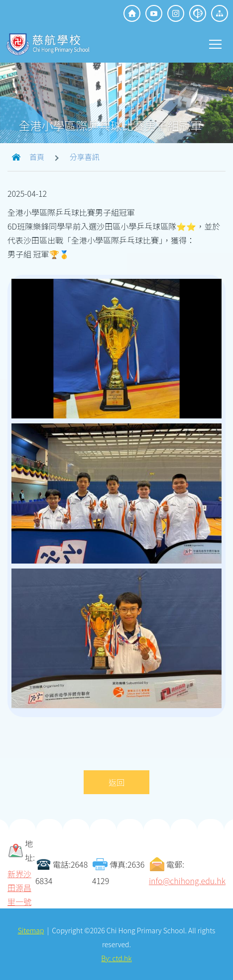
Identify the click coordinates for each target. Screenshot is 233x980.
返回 (116, 782)
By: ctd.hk (116, 958)
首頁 (37, 157)
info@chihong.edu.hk (187, 881)
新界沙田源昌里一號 (19, 888)
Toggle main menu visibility (216, 43)
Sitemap (31, 930)
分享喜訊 (85, 157)
